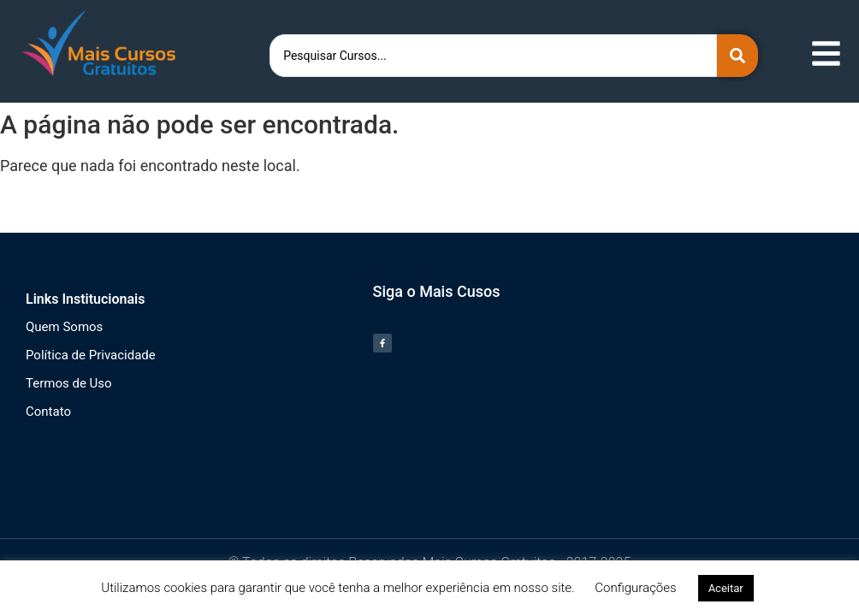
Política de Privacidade (91, 355)
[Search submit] (738, 56)
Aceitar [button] (726, 588)
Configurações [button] (635, 588)
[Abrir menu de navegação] (826, 53)
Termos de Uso (69, 383)
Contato (48, 412)
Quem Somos (64, 327)
